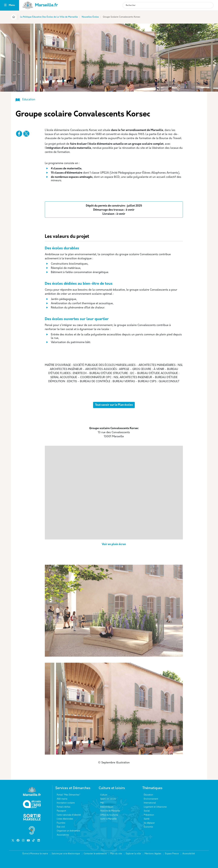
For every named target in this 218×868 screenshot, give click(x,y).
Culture (104, 795)
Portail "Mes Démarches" (69, 795)
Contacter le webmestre (95, 854)
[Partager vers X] (26, 134)
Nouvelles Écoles (90, 17)
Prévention (149, 815)
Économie (148, 827)
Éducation (148, 795)
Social (147, 811)
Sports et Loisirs (108, 799)
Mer (102, 803)
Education (29, 100)
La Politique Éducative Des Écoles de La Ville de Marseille (49, 17)
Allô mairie (62, 799)
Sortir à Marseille (108, 819)
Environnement (151, 799)
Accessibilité (189, 854)
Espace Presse (172, 854)
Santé (147, 819)
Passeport (61, 811)
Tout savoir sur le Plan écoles (114, 405)
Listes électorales (65, 819)
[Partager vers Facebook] (19, 134)
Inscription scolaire (66, 803)
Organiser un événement (68, 831)
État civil (61, 827)
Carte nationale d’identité (69, 815)
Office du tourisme (109, 815)
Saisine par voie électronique (66, 854)
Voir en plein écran (114, 544)
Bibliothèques (107, 807)
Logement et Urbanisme (155, 807)
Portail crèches (64, 807)
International (150, 803)
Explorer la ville (133, 854)
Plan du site (116, 854)
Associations (63, 835)
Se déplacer (149, 823)
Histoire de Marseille (110, 811)
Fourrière (61, 823)
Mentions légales (153, 854)
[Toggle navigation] (5, 5)
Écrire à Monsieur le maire (35, 854)
